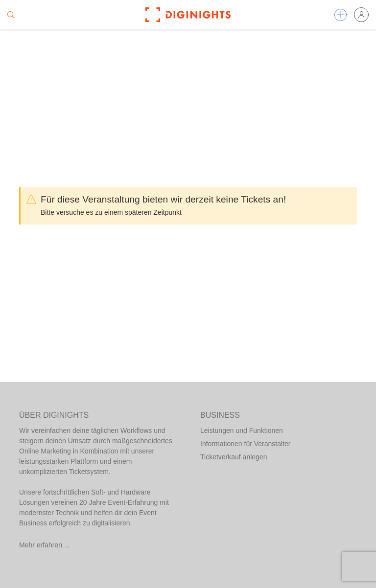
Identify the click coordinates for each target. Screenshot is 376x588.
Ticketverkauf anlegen (234, 457)
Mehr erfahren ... (45, 545)
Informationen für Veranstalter (245, 444)
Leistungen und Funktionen (242, 430)
